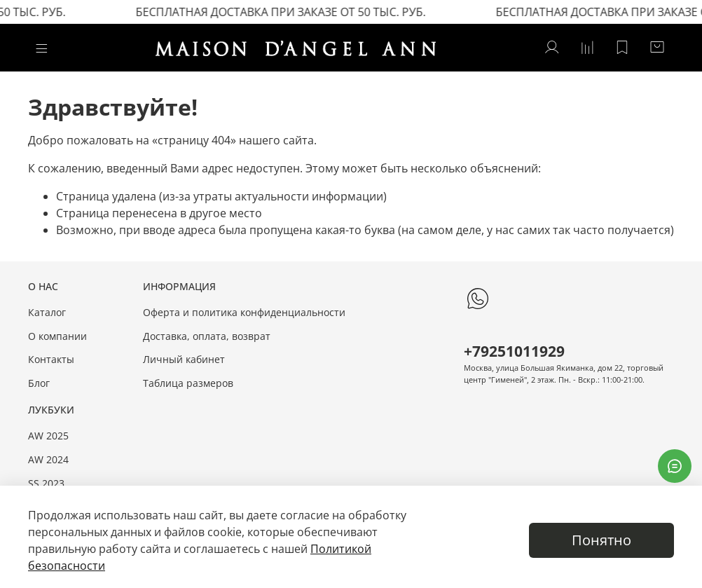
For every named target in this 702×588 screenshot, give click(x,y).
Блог (39, 383)
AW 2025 (48, 436)
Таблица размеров (188, 383)
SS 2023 (46, 483)
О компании (57, 336)
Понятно (601, 540)
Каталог (47, 312)
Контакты (51, 359)
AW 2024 (48, 459)
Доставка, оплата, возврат (207, 336)
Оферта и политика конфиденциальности (244, 312)
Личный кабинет (184, 359)
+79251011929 (514, 351)
